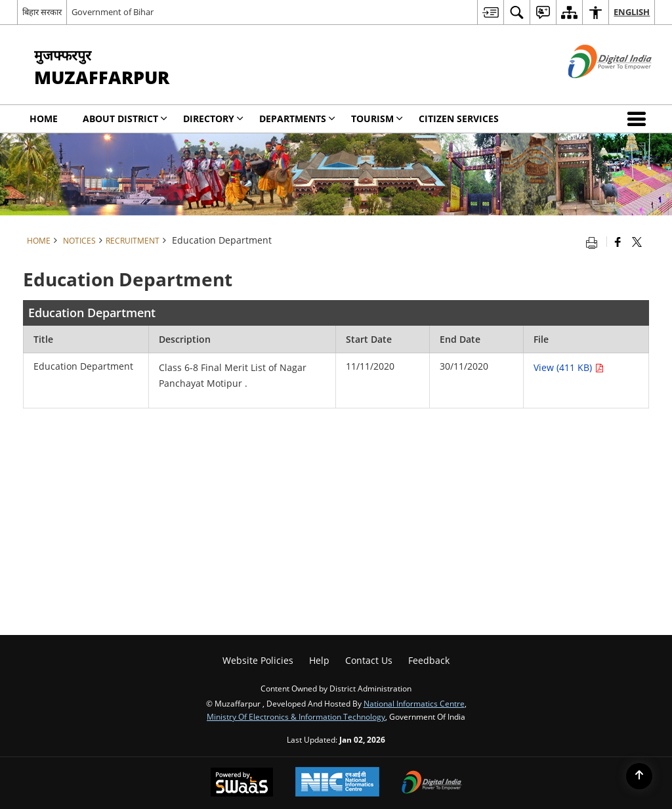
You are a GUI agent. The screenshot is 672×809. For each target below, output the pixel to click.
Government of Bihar (113, 12)
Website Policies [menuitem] (258, 660)
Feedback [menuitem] (429, 660)
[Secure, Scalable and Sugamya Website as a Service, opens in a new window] (242, 783)
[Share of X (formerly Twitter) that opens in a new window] (637, 242)
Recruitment (133, 240)
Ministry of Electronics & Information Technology (296, 716)
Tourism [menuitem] (377, 119)
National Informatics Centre (414, 703)
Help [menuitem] (319, 660)
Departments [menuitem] (297, 119)
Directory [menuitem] (213, 119)
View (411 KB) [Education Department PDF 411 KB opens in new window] (569, 367)
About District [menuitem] (125, 119)
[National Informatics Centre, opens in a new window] (337, 783)
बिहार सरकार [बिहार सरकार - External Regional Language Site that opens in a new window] (42, 12)
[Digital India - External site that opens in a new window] (594, 89)
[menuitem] (490, 12)
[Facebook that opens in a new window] (618, 242)
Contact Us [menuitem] (369, 660)
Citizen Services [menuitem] (459, 119)
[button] (639, 119)
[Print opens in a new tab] (595, 242)
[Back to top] (639, 776)
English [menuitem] (632, 12)
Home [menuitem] (44, 119)
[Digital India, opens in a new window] (432, 783)
